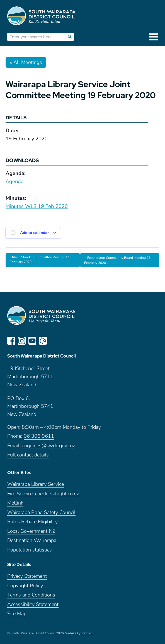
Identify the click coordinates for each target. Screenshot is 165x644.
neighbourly (43, 341)
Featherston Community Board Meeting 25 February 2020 (117, 260)
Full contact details (28, 455)
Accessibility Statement (33, 604)
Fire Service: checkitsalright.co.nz (43, 494)
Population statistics (30, 550)
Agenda (15, 181)
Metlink (15, 503)
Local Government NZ (31, 531)
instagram (22, 341)
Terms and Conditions (31, 595)
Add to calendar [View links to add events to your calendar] (34, 233)
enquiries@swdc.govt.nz (48, 446)
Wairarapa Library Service (36, 484)
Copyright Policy (25, 586)
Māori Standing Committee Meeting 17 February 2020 (39, 260)
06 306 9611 (39, 436)
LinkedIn (54, 341)
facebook (11, 341)
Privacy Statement (27, 576)
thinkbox (87, 633)
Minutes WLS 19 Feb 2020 (37, 206)
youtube (32, 341)
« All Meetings (26, 62)
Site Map (17, 614)
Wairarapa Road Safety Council (41, 512)
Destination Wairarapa (32, 540)
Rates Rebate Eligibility (32, 522)
